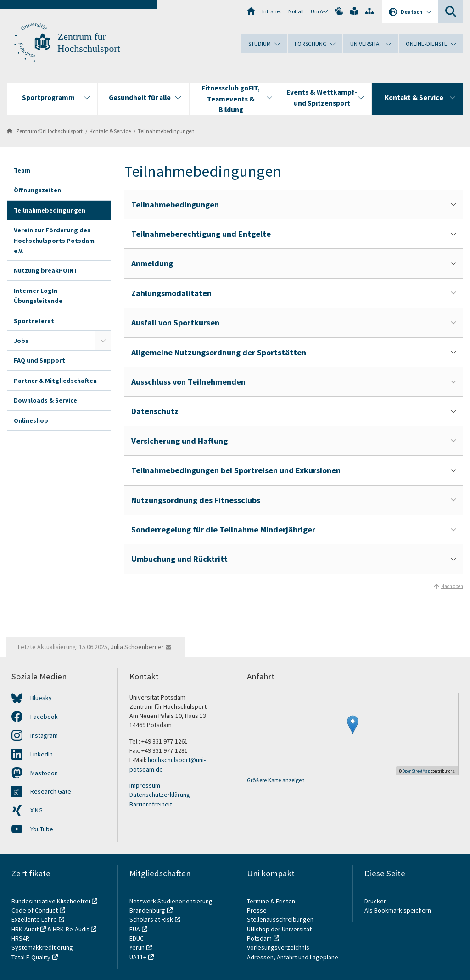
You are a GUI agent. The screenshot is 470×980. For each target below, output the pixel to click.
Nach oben (452, 586)
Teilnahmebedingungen (166, 131)
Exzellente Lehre (34, 919)
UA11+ (138, 957)
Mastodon (44, 773)
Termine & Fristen (272, 901)
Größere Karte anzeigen (276, 781)
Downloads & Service (45, 400)
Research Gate (51, 791)
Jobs (21, 341)
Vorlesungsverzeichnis (279, 947)
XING (36, 810)
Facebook (44, 717)
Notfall (296, 11)
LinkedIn (42, 754)
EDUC (137, 938)
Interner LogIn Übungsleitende (38, 296)
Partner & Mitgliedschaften (55, 381)
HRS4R (20, 938)
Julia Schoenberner (137, 647)
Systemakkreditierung (42, 947)
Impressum (145, 785)
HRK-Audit (25, 929)
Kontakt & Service (110, 131)
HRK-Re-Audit (71, 929)
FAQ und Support (39, 360)
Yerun (137, 947)
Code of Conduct (35, 910)
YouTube (42, 829)
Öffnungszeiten (37, 190)
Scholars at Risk (151, 919)
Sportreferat (34, 321)
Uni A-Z (319, 11)
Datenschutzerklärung (160, 795)
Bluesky (41, 698)
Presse (257, 910)
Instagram (44, 735)
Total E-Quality (31, 957)
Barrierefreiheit (151, 804)
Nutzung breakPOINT (46, 270)
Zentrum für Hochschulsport (49, 131)
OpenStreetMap (416, 771)
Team (22, 170)
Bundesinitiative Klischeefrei (51, 901)
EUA (135, 929)
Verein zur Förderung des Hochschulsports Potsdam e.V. (54, 240)
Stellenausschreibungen (280, 919)
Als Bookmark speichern (398, 910)
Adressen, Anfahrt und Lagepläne (293, 957)
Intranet (272, 11)
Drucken (376, 901)
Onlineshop (31, 420)
